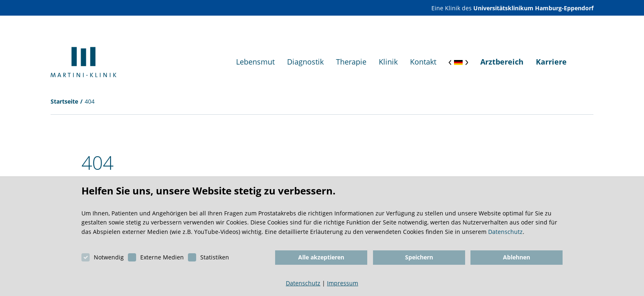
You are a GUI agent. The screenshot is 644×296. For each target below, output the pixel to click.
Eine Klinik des (512, 8)
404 (90, 101)
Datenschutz (505, 232)
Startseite (64, 101)
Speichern (419, 257)
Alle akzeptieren (321, 257)
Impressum (343, 283)
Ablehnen (517, 257)
